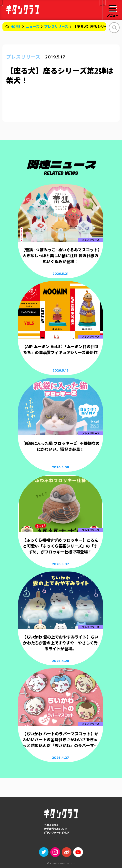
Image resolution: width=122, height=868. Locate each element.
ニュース (33, 26)
